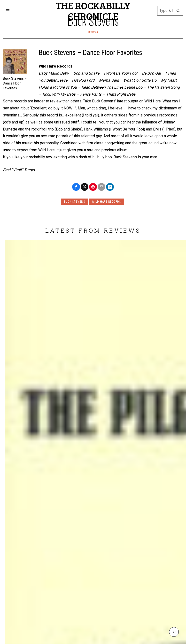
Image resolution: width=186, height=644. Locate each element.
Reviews (93, 32)
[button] (178, 11)
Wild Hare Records (107, 202)
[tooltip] (76, 187)
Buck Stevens (74, 202)
